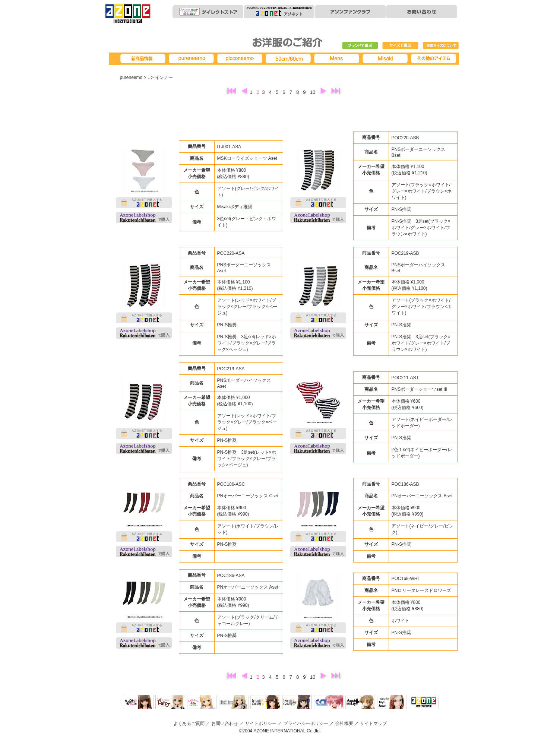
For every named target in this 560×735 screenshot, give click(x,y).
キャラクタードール (329, 703)
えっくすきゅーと (139, 703)
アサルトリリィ (360, 703)
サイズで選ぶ (401, 46)
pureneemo (193, 59)
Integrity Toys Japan (392, 703)
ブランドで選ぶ (360, 46)
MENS (338, 59)
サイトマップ (373, 723)
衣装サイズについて (441, 46)
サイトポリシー (261, 723)
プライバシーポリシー (306, 723)
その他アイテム (435, 59)
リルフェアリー (170, 703)
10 (313, 92)
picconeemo (241, 59)
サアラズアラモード (202, 703)
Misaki (386, 59)
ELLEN (297, 703)
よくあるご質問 (189, 723)
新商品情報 (144, 59)
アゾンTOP (424, 703)
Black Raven (234, 703)
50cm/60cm (290, 59)
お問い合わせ (225, 723)
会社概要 (344, 723)
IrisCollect (265, 703)
